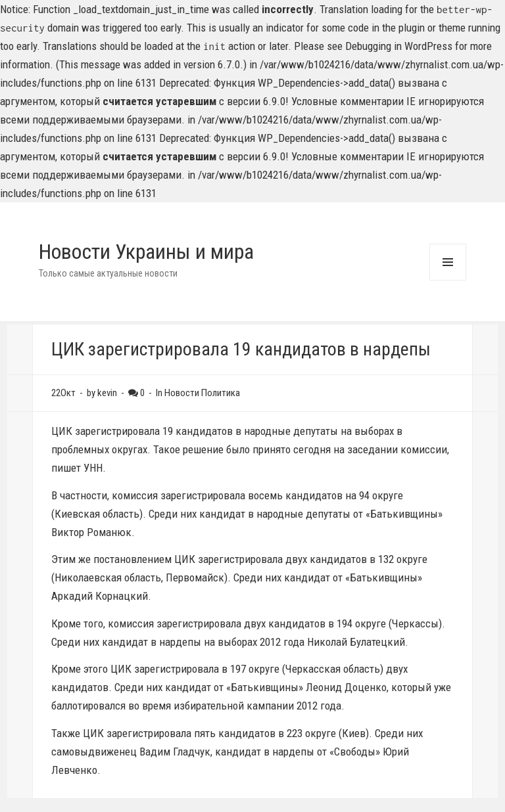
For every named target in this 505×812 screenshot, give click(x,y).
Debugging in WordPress (399, 46)
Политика (221, 393)
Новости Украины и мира (146, 252)
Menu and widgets (447, 280)
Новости (182, 393)
